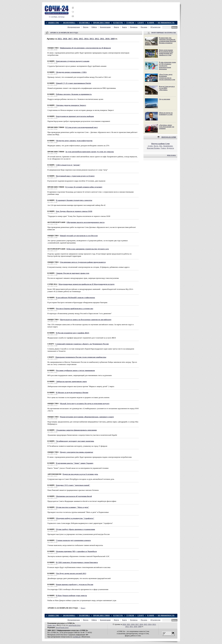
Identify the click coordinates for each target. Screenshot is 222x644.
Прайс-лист (52, 625)
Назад (83, 608)
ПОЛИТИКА (84, 23)
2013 (91, 39)
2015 (81, 39)
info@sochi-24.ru (75, 625)
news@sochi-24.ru (62, 627)
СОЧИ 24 (77, 637)
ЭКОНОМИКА (69, 23)
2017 (70, 39)
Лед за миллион (165, 99)
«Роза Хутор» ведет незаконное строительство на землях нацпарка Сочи (167, 77)
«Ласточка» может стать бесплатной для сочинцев (167, 127)
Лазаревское (168, 146)
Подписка (134, 27)
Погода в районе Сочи (160, 144)
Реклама (144, 27)
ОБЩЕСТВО (54, 23)
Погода (86, 27)
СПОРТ (141, 23)
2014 (86, 39)
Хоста (156, 146)
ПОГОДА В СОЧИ (169, 137)
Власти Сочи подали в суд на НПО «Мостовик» (167, 88)
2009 (113, 39)
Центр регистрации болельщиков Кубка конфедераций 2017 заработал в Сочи (166, 52)
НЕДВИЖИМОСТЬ (166, 23)
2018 (65, 39)
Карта (125, 27)
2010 (107, 39)
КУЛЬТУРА (118, 23)
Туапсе (163, 148)
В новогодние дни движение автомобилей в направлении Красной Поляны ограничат (167, 40)
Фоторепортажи (74, 27)
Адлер (150, 146)
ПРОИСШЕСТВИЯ (101, 23)
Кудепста (170, 148)
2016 (76, 39)
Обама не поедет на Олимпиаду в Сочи (166, 114)
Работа (94, 27)
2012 (97, 39)
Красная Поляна (153, 148)
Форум (116, 27)
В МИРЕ (151, 23)
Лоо (161, 146)
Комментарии (105, 27)
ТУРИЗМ (130, 23)
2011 (102, 39)
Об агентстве (155, 27)
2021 (60, 39)
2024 (124, 624)
